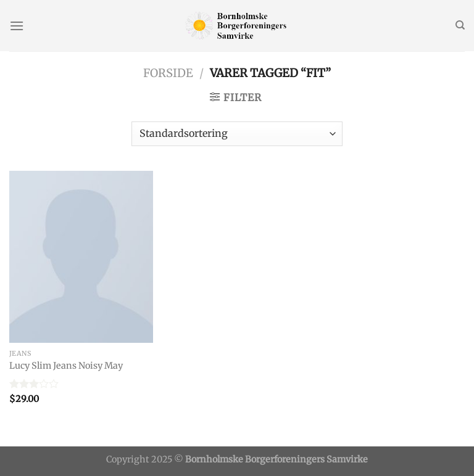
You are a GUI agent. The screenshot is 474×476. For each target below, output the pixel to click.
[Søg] (460, 25)
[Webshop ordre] (237, 134)
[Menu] (17, 26)
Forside (168, 73)
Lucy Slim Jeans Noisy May (66, 366)
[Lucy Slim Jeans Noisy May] (81, 257)
